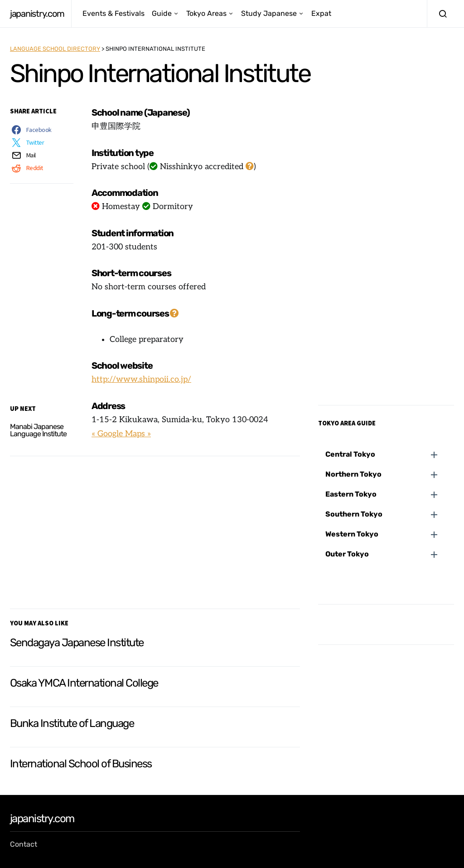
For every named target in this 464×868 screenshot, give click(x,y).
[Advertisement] (155, 531)
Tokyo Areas (206, 13)
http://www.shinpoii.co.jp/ (141, 379)
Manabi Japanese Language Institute (38, 430)
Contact (24, 844)
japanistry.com (37, 14)
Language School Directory (55, 49)
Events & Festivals (114, 13)
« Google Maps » (121, 434)
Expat (321, 13)
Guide (162, 13)
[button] (390, 454)
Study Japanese (269, 13)
